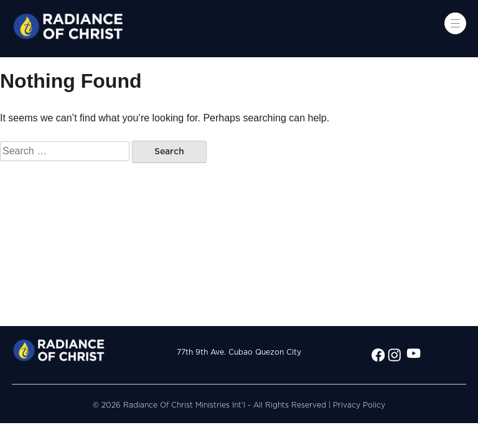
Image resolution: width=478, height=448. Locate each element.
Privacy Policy (359, 405)
